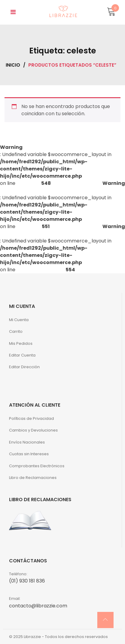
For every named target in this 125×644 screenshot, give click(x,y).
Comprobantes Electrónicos (37, 466)
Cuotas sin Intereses (29, 454)
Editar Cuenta (22, 355)
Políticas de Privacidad (31, 418)
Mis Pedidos (21, 343)
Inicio (13, 65)
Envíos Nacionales (27, 442)
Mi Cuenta (19, 320)
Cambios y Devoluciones (33, 430)
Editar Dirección (24, 367)
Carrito (16, 331)
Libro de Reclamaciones (33, 478)
